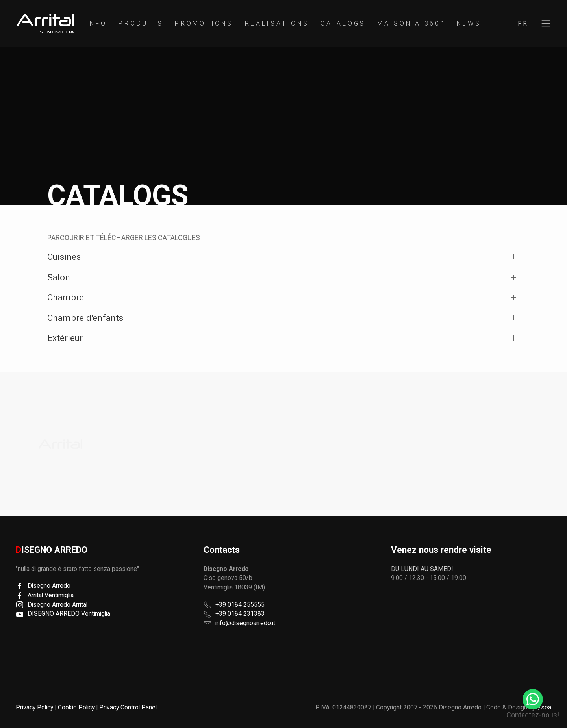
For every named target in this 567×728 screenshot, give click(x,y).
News (469, 23)
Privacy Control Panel (128, 707)
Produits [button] (141, 23)
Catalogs (343, 23)
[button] (546, 24)
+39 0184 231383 (240, 614)
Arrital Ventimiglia (45, 595)
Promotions (204, 23)
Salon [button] (59, 277)
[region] (45, 24)
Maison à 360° (411, 23)
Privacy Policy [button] (34, 707)
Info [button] (97, 23)
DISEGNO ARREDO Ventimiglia (63, 614)
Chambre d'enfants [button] (85, 318)
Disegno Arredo (43, 586)
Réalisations (277, 23)
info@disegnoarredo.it (245, 623)
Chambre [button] (66, 297)
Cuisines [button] (64, 257)
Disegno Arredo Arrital (52, 605)
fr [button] (523, 23)
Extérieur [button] (65, 338)
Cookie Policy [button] (76, 707)
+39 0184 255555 (240, 605)
